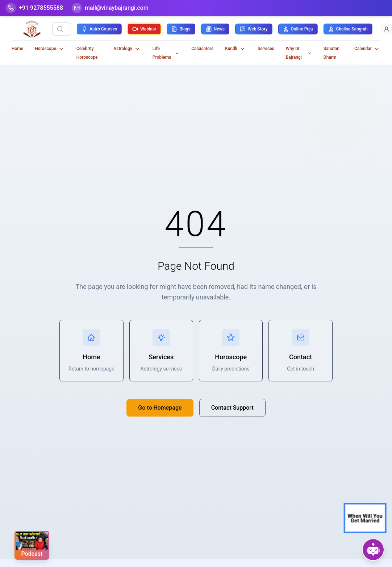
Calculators (202, 49)
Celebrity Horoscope (87, 53)
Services (266, 49)
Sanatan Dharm (331, 53)
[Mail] (110, 8)
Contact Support (232, 408)
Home (17, 49)
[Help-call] (34, 8)
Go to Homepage (160, 408)
